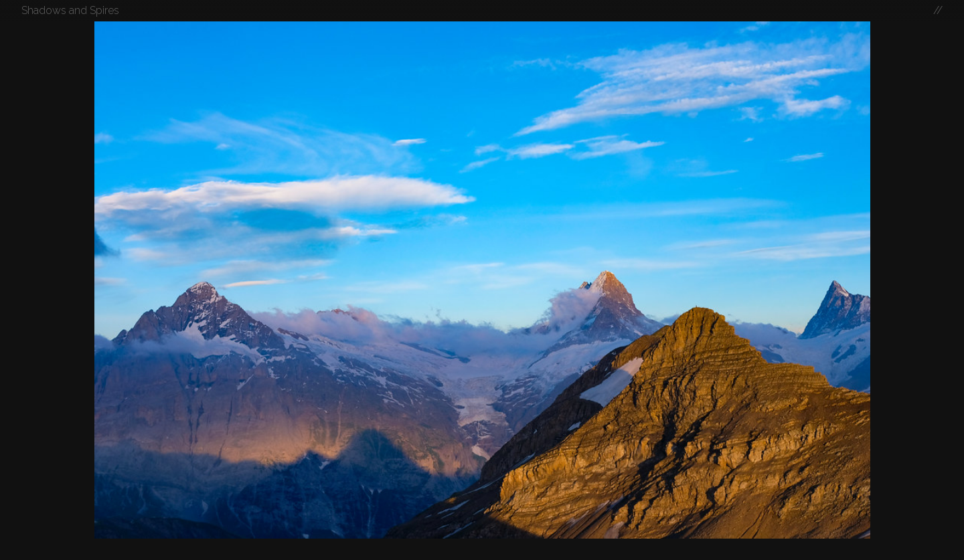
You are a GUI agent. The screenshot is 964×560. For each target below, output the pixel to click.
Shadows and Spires (70, 10)
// (938, 10)
